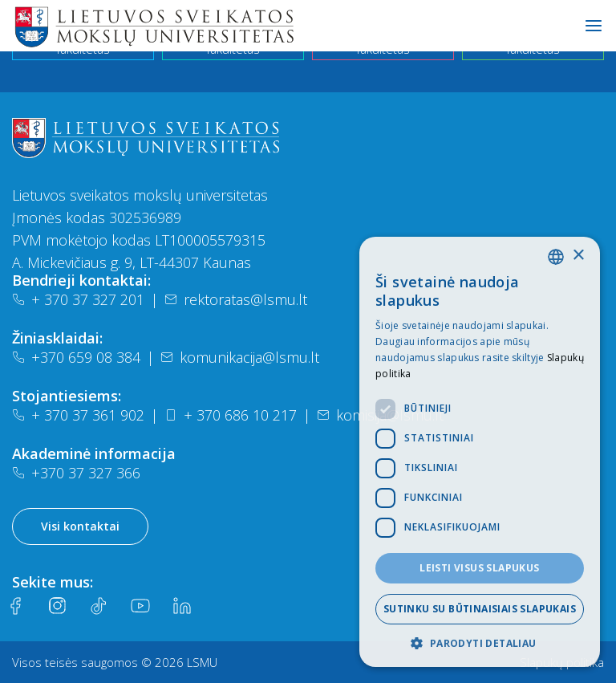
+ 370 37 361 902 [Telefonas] (78, 415)
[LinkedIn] (182, 606)
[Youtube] (140, 606)
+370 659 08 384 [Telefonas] (76, 357)
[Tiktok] (99, 606)
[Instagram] (57, 606)
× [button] (578, 256)
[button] (480, 643)
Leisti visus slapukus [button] (479, 568)
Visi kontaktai (80, 526)
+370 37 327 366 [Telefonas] (76, 473)
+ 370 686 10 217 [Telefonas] (231, 415)
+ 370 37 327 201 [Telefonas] (78, 299)
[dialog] (480, 452)
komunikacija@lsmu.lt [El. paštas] (240, 357)
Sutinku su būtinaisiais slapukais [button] (480, 609)
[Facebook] (15, 606)
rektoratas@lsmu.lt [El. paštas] (236, 299)
